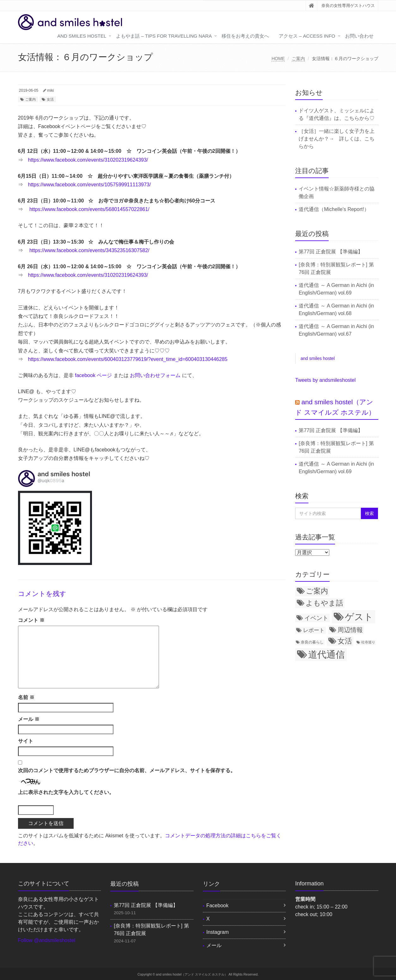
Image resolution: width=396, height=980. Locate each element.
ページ (104, 375)
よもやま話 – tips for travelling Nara (164, 36)
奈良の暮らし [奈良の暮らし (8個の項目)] (312, 642)
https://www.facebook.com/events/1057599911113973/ (90, 185)
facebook (86, 375)
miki (50, 90)
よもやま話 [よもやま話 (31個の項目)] (324, 603)
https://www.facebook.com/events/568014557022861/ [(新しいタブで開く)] (89, 209)
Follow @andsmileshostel (47, 940)
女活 (50, 99)
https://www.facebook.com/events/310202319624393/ (88, 160)
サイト (26, 741)
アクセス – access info (307, 36)
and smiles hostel (82, 36)
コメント (31, 620)
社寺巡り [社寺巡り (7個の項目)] (368, 642)
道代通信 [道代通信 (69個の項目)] (326, 654)
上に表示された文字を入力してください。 (66, 792)
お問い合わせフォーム (155, 375)
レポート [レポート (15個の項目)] (314, 630)
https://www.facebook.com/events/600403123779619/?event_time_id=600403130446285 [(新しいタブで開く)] (128, 359)
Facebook (217, 906)
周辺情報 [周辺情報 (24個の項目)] (350, 630)
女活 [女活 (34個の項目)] (345, 641)
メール (29, 719)
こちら (352, 118)
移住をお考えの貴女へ (245, 36)
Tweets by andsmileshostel (325, 380)
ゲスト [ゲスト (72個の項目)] (359, 617)
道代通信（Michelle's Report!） (334, 209)
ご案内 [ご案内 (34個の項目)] (317, 591)
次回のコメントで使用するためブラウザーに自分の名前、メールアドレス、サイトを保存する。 (127, 770)
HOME (278, 59)
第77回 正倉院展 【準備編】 (331, 252)
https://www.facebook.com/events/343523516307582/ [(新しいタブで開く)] (89, 250)
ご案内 (298, 59)
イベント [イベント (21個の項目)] (316, 618)
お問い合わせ (359, 36)
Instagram (218, 932)
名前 (26, 697)
